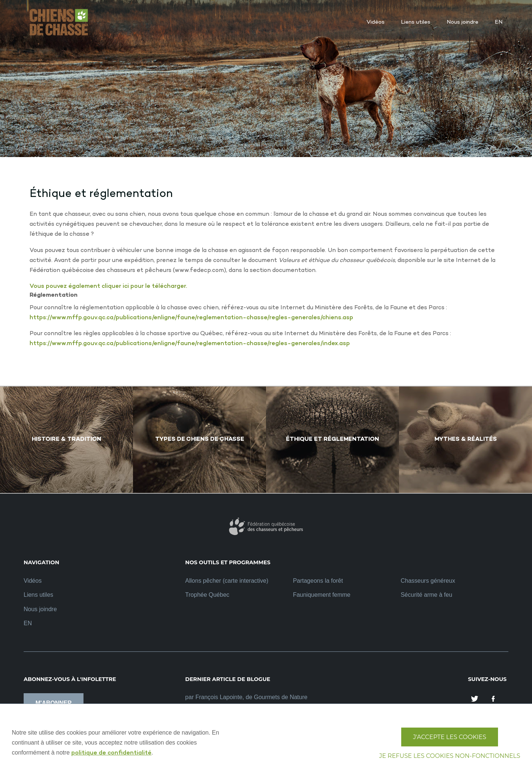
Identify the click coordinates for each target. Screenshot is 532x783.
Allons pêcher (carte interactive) (227, 581)
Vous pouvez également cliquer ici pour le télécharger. (108, 287)
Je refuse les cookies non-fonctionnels (450, 756)
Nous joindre (40, 609)
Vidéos (33, 581)
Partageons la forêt (318, 581)
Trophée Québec (207, 595)
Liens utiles (38, 595)
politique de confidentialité (111, 753)
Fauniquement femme (322, 595)
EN (28, 623)
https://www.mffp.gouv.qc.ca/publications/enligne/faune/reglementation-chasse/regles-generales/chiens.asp (191, 318)
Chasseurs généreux (428, 581)
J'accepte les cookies (450, 737)
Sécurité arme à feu (426, 595)
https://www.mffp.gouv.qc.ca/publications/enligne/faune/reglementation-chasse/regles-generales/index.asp (190, 344)
